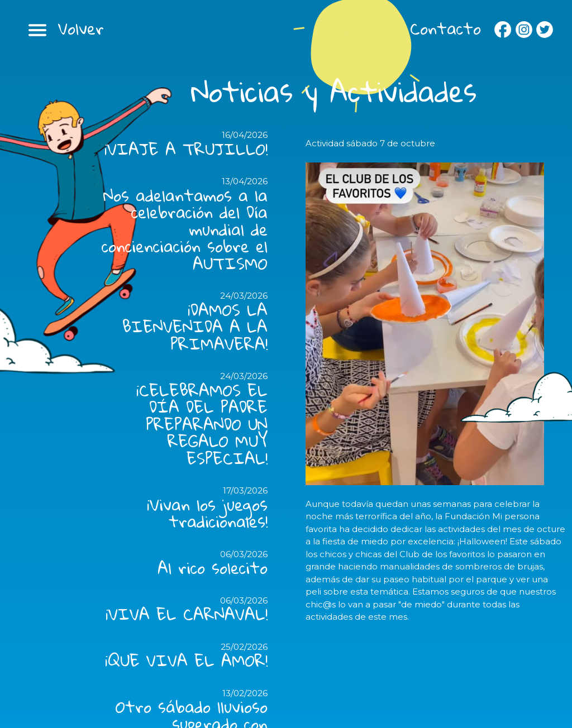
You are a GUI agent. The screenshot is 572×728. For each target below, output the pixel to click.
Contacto (445, 29)
